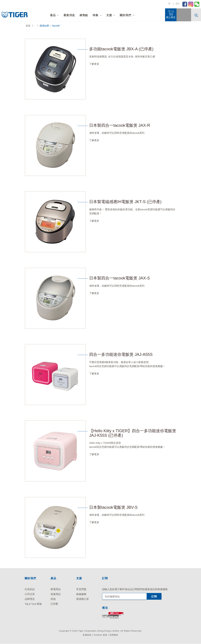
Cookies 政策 (100, 635)
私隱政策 (87, 635)
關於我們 (125, 15)
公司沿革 (30, 594)
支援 (109, 15)
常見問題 (81, 589)
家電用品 (56, 589)
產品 (53, 15)
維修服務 (81, 594)
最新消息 (69, 15)
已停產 (54, 604)
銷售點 (84, 15)
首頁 (28, 26)
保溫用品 (56, 594)
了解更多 (94, 64)
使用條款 (114, 635)
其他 (53, 599)
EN (177, 4)
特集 (96, 15)
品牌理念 (30, 599)
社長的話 (30, 589)
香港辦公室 (83, 599)
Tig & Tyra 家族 (33, 604)
